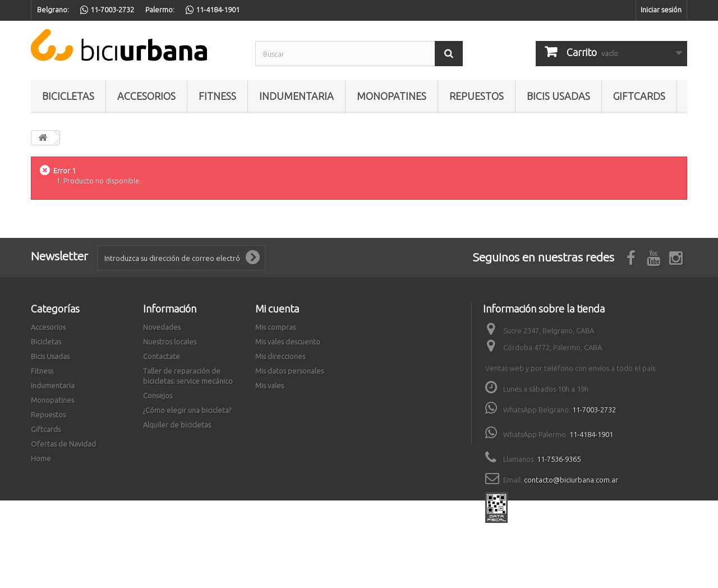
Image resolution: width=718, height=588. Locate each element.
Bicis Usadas (558, 96)
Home (41, 458)
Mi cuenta (277, 309)
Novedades (162, 327)
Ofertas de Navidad (63, 444)
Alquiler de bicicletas (177, 425)
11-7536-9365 (559, 459)
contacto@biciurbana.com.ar (571, 480)
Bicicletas (68, 96)
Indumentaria (296, 96)
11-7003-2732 (594, 410)
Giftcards (639, 96)
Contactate (162, 356)
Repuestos (477, 96)
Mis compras (275, 327)
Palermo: (160, 10)
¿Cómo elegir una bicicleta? (187, 410)
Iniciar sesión (661, 10)
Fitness (217, 96)
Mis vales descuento (288, 342)
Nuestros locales (170, 342)
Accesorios (146, 96)
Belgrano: (53, 10)
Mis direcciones (280, 356)
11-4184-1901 (591, 434)
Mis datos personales (289, 371)
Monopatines (392, 96)
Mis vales (270, 385)
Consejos (158, 396)
